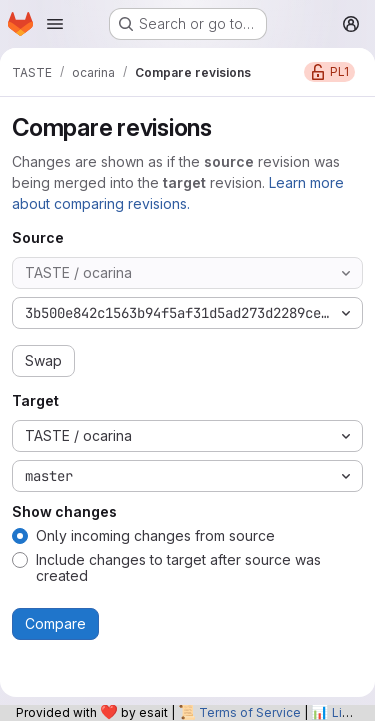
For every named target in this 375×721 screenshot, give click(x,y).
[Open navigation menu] (55, 24)
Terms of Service (250, 712)
